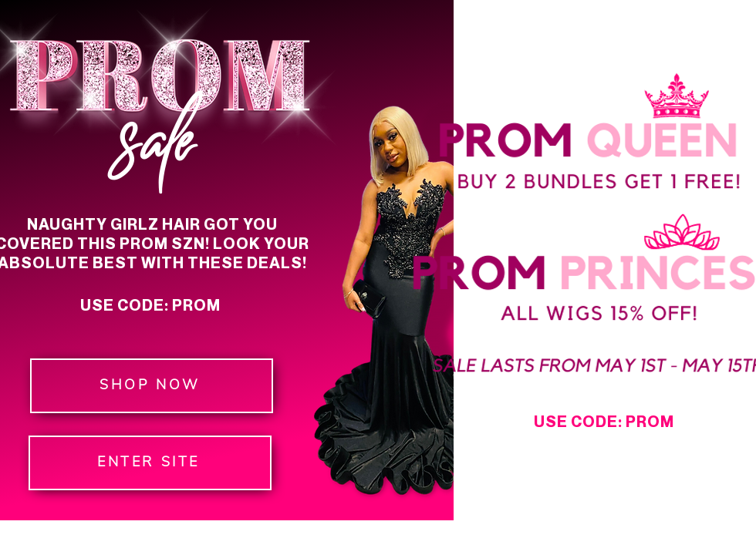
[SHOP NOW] (152, 386)
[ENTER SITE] (150, 463)
